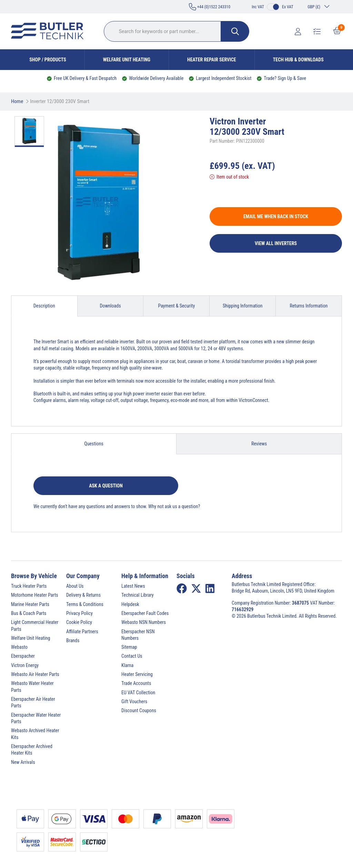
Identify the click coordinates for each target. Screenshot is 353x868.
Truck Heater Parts (29, 586)
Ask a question (106, 486)
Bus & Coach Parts (29, 613)
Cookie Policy (79, 622)
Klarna (127, 665)
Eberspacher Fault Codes (145, 613)
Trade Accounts (136, 683)
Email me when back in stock (276, 216)
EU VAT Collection (138, 693)
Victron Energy (25, 665)
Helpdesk (130, 604)
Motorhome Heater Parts (35, 595)
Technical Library (138, 595)
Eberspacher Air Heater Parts (33, 702)
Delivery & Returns (83, 595)
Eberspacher (23, 656)
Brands (73, 640)
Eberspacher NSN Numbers (138, 635)
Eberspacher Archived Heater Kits (32, 750)
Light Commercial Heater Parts (35, 625)
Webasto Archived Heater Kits (35, 734)
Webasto (19, 647)
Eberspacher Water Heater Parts (36, 718)
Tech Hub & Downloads (298, 60)
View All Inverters (276, 243)
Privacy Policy (79, 613)
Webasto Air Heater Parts (35, 674)
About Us (75, 586)
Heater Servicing (137, 674)
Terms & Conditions (85, 604)
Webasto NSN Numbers (144, 622)
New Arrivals (23, 762)
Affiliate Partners (82, 632)
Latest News (133, 586)
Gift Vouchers (134, 702)
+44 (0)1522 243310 (210, 7)
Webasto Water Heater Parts (32, 687)
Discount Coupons (139, 710)
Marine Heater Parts (30, 604)
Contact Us (132, 656)
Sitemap (129, 647)
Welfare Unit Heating (127, 60)
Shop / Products (48, 60)
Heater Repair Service (212, 60)
